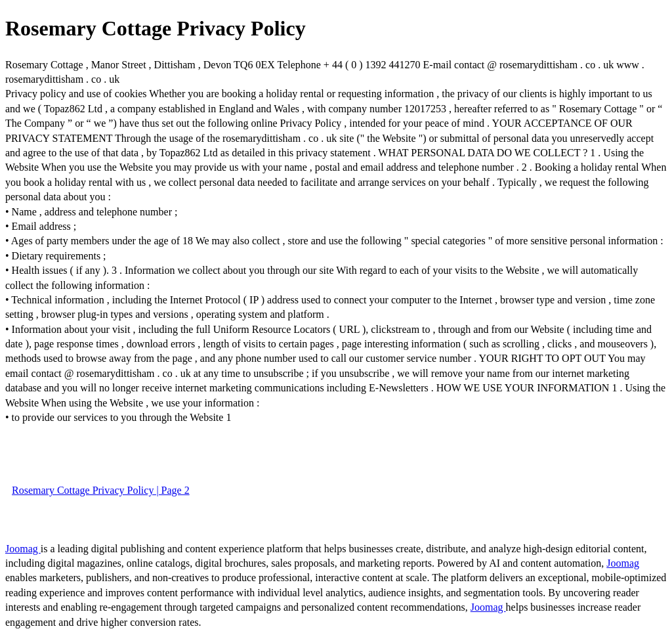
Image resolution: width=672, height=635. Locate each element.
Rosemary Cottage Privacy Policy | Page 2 (101, 490)
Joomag (23, 549)
